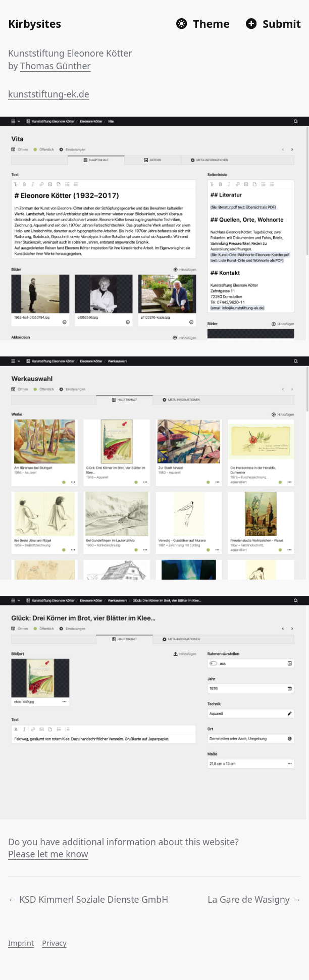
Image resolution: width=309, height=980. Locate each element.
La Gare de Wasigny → (254, 899)
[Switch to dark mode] (203, 23)
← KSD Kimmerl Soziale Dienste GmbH (88, 899)
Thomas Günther (56, 66)
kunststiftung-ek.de (49, 94)
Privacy (54, 943)
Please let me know (48, 854)
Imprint (21, 943)
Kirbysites (35, 23)
